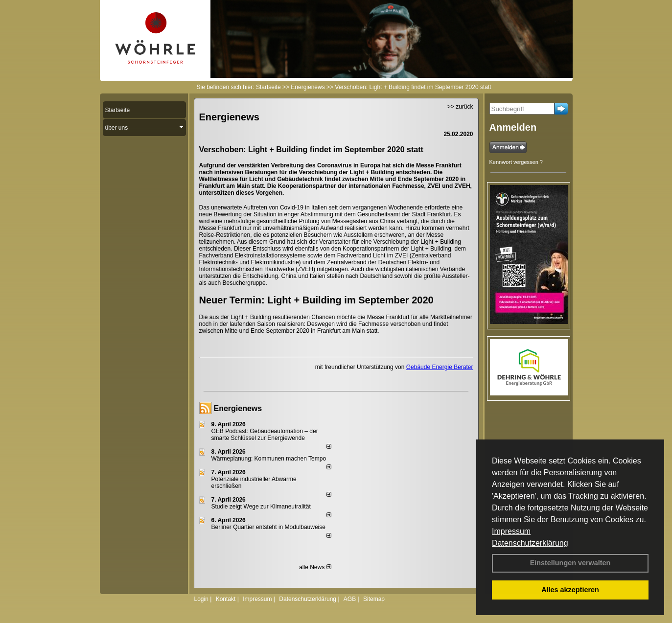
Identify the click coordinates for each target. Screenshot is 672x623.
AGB (350, 599)
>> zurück (460, 107)
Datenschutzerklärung (530, 543)
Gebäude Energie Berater (440, 367)
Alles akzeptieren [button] (570, 590)
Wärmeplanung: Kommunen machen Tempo (269, 459)
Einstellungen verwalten (570, 563)
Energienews (238, 408)
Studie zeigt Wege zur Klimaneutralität (261, 507)
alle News (315, 567)
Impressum (511, 531)
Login (201, 599)
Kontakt (226, 599)
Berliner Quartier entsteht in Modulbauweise (268, 527)
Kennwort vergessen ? (516, 162)
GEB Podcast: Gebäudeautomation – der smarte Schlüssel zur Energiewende (265, 435)
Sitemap (374, 599)
